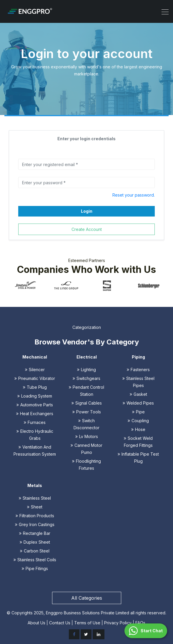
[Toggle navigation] (163, 11)
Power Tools (87, 412)
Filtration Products (35, 516)
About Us (36, 623)
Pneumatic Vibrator (35, 378)
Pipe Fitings (35, 568)
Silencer (35, 370)
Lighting (86, 370)
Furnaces (35, 422)
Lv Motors (87, 436)
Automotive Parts (35, 405)
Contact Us (60, 623)
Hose (138, 429)
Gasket (138, 394)
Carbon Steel (35, 551)
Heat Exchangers (35, 414)
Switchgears (86, 378)
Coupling (138, 421)
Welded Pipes (138, 403)
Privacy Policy (118, 623)
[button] (146, 631)
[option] (25, 285)
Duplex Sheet (35, 542)
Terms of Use (87, 623)
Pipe (138, 412)
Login (87, 211)
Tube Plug (35, 387)
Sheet (35, 507)
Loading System (35, 396)
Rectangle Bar (35, 533)
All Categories (87, 598)
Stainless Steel (35, 498)
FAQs (140, 623)
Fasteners (138, 370)
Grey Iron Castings (35, 524)
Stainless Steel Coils (35, 560)
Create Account (87, 229)
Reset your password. (134, 195)
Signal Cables (87, 403)
